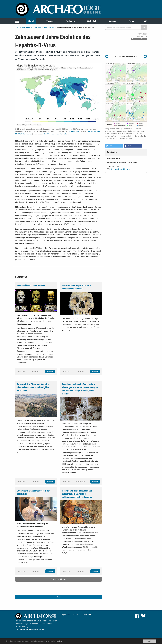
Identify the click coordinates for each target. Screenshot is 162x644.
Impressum (66, 614)
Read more (50, 371)
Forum (132, 21)
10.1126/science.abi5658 (119, 169)
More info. (59, 641)
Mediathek (92, 21)
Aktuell (31, 21)
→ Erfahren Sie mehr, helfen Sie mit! (31, 629)
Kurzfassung (28, 134)
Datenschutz (87, 614)
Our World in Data (74, 131)
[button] (114, 146)
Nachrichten (49, 27)
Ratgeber (112, 21)
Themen (50, 21)
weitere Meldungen (58, 579)
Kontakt (76, 614)
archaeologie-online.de (24, 27)
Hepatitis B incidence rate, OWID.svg (56, 134)
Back (59, 597)
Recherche (70, 21)
